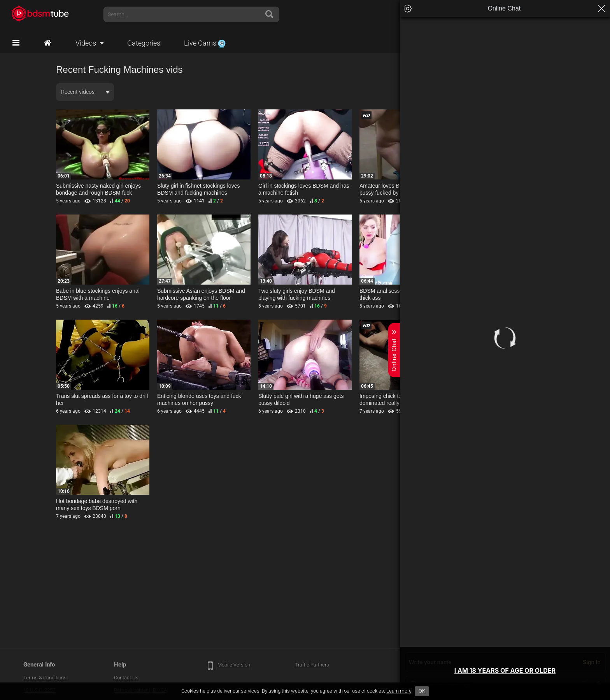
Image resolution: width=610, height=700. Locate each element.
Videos (86, 43)
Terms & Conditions (45, 678)
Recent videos (78, 92)
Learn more (399, 691)
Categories (144, 43)
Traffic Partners (312, 665)
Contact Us (126, 678)
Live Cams (205, 43)
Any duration (463, 92)
